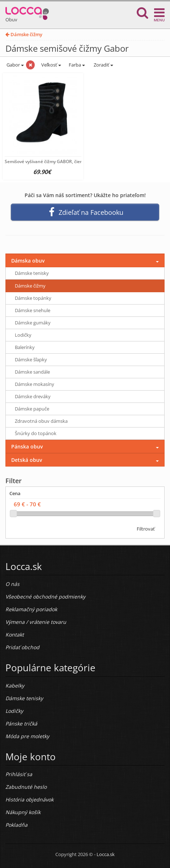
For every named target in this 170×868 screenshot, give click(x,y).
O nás (12, 584)
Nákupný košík (23, 812)
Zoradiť (103, 65)
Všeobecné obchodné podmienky (45, 597)
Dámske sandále (32, 372)
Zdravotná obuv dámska (41, 421)
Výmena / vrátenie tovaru (36, 622)
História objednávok (29, 799)
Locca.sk (106, 854)
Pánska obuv (27, 446)
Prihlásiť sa (19, 774)
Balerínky (25, 347)
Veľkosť (51, 65)
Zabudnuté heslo (26, 787)
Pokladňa (16, 825)
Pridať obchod (22, 647)
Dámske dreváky (33, 396)
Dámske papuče (32, 409)
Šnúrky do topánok (36, 433)
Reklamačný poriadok (31, 609)
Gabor (15, 65)
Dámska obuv (28, 261)
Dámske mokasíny (35, 384)
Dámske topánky (33, 298)
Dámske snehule (33, 310)
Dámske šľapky (31, 359)
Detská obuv (27, 460)
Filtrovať (146, 529)
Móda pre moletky (27, 736)
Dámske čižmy (24, 34)
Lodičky (23, 335)
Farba (77, 65)
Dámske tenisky (32, 273)
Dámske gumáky (33, 323)
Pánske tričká (21, 724)
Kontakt (15, 635)
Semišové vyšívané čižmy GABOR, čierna (46, 161)
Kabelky (15, 686)
